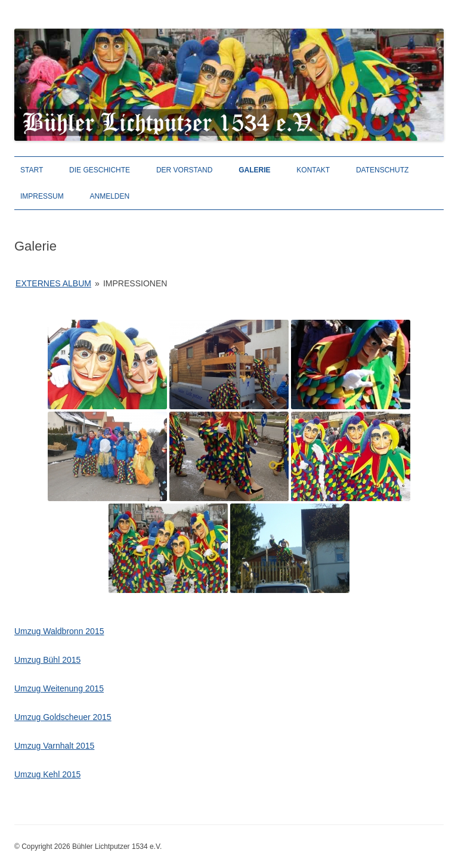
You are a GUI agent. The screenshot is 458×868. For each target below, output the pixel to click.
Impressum (42, 196)
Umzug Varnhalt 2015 (54, 746)
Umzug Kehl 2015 (47, 774)
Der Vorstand (184, 170)
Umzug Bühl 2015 (47, 660)
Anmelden (110, 196)
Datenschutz (382, 170)
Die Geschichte (100, 170)
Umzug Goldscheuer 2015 (63, 717)
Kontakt (313, 170)
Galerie (254, 170)
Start (32, 170)
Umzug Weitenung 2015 (59, 688)
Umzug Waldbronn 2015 (59, 631)
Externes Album (53, 283)
